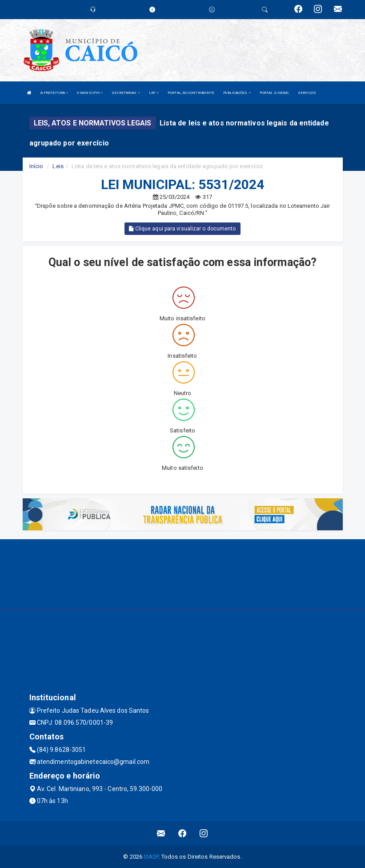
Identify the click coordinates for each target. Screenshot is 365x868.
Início (36, 166)
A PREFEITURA (54, 93)
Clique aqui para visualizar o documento (182, 229)
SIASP (151, 857)
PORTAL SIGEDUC (274, 93)
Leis (58, 166)
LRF (154, 93)
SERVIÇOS (307, 93)
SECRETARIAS (126, 93)
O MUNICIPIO (90, 93)
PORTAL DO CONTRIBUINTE (191, 93)
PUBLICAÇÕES (237, 93)
